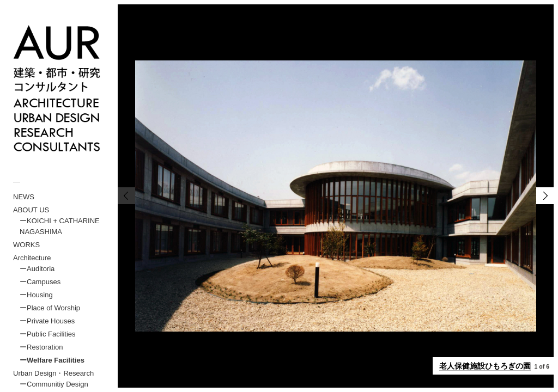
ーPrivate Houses (47, 321)
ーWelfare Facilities (52, 360)
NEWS (24, 197)
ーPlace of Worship (50, 308)
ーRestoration (41, 347)
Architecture (32, 258)
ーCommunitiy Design (54, 384)
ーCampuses (40, 282)
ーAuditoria (37, 269)
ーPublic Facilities (48, 334)
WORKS (26, 245)
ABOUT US (31, 210)
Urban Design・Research (53, 373)
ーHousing (36, 295)
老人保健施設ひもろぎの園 (485, 366)
